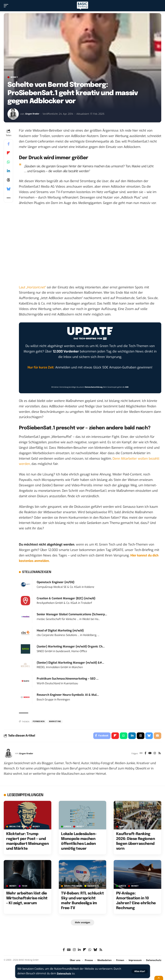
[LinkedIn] (79, 951)
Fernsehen (39, 722)
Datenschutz (65, 974)
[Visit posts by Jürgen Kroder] (13, 114)
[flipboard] (85, 951)
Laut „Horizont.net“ (32, 287)
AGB (127, 387)
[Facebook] (144, 754)
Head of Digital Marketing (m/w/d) (60, 631)
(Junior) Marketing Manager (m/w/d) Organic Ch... (71, 647)
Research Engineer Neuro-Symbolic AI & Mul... (68, 695)
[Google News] (69, 951)
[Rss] (159, 754)
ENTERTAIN (93, 887)
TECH (25, 887)
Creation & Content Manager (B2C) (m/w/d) (66, 598)
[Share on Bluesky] (8, 189)
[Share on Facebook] (8, 144)
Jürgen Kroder (33, 114)
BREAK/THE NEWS (18, 828)
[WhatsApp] (90, 951)
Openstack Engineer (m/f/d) (56, 582)
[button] (140, 971)
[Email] (157, 736)
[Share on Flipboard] (8, 153)
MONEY (14, 77)
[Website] (139, 754)
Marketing (55, 722)
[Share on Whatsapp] (8, 162)
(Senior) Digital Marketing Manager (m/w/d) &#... (70, 663)
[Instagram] (154, 754)
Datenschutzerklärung (94, 387)
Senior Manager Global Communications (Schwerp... (72, 614)
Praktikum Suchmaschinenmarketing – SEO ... (68, 679)
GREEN (68, 828)
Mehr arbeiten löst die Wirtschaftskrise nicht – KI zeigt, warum (27, 899)
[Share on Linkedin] (8, 171)
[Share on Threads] (8, 180)
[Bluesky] (95, 951)
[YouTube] (149, 754)
